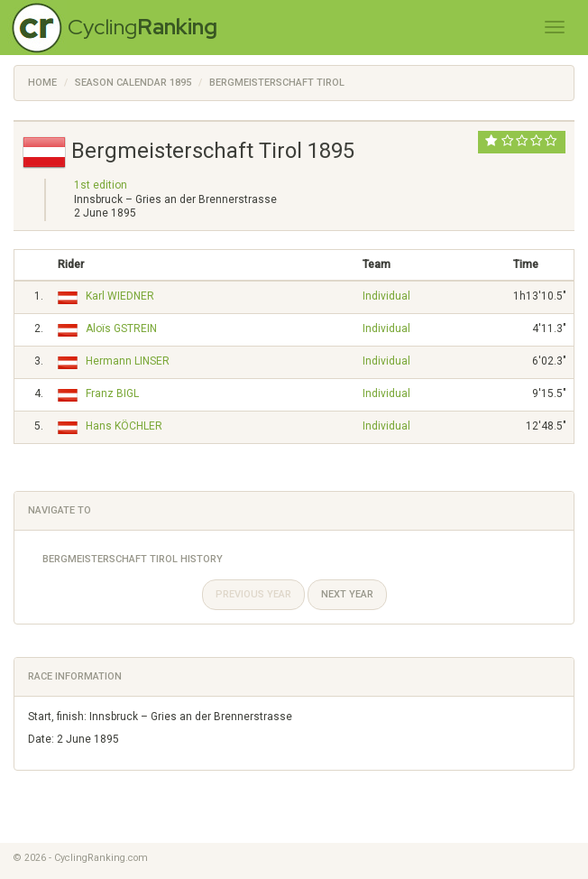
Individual (386, 296)
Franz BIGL (112, 393)
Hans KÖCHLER (124, 426)
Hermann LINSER (128, 361)
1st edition (101, 185)
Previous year (253, 594)
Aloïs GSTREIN (121, 328)
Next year (347, 594)
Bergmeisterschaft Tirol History (133, 559)
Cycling (142, 27)
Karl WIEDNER (120, 296)
